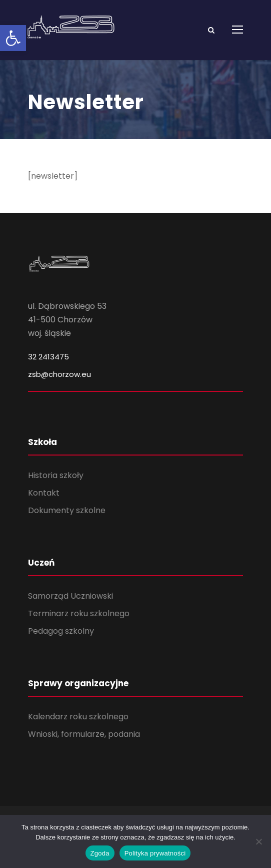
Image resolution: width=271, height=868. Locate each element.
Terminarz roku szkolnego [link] (79, 613)
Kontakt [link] (44, 493)
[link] (13, 38)
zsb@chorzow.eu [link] (59, 374)
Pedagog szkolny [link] (61, 631)
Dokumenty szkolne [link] (67, 510)
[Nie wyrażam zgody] (258, 841)
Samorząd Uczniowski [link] (70, 596)
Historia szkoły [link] (56, 475)
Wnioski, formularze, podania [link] (84, 734)
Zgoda (100, 853)
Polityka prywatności (155, 853)
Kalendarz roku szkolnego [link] (78, 717)
